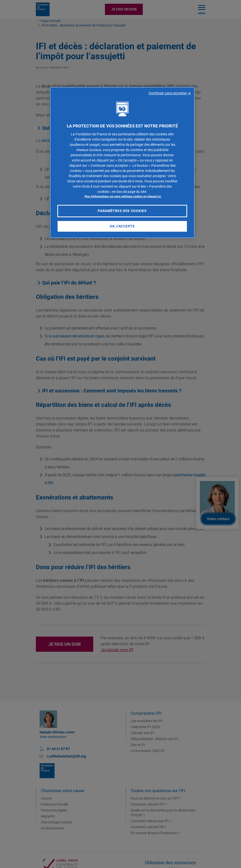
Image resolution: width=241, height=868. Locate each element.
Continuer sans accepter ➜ (170, 93)
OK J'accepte (122, 226)
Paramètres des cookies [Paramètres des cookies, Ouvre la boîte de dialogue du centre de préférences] (122, 211)
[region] (122, 163)
